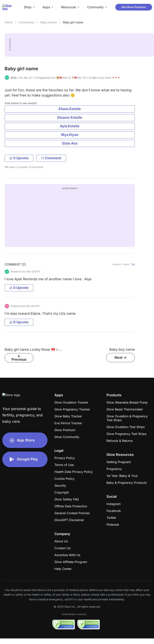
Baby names (49, 22)
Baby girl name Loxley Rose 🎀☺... (33, 349)
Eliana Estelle (70, 109)
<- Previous (19, 358)
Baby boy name (122, 349)
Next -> (121, 358)
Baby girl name (73, 22)
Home (9, 22)
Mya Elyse (70, 135)
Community (27, 22)
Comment (51, 158)
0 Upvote (19, 158)
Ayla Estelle (70, 126)
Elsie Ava (70, 143)
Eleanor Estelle (70, 117)
